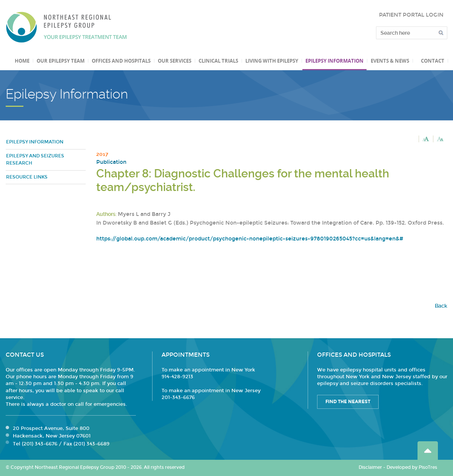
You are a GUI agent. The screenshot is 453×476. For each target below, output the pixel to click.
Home (22, 61)
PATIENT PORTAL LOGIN (411, 15)
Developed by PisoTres (412, 467)
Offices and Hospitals (121, 61)
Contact (433, 61)
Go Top (428, 451)
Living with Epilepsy (272, 61)
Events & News (390, 61)
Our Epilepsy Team (61, 61)
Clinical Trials (218, 61)
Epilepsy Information (334, 61)
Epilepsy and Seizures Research (35, 160)
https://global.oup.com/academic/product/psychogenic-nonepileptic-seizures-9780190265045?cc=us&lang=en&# (250, 239)
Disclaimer (370, 467)
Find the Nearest (348, 402)
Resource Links (27, 177)
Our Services (175, 61)
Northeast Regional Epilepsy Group (66, 27)
